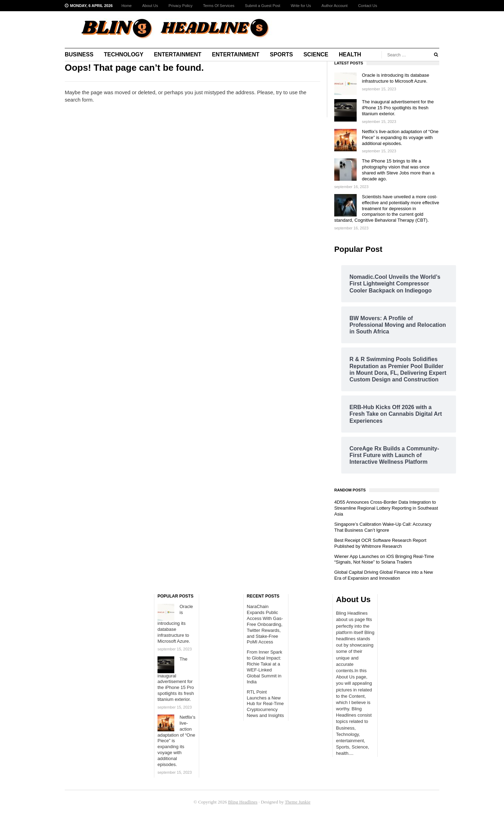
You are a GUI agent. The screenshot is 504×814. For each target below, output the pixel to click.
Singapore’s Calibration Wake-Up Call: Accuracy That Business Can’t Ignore (383, 527)
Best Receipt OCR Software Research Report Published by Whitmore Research (380, 543)
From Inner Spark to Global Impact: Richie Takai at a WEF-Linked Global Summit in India (264, 667)
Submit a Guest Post (263, 6)
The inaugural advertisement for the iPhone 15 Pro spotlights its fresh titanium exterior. (398, 108)
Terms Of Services (219, 6)
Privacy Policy (180, 6)
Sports (281, 54)
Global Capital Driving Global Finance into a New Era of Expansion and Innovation (384, 575)
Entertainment (178, 54)
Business (79, 54)
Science (316, 54)
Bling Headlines (243, 802)
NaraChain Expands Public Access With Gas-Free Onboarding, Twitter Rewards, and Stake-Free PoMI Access (265, 624)
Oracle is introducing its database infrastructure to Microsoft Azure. (395, 78)
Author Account (335, 6)
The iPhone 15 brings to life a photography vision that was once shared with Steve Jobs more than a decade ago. (398, 170)
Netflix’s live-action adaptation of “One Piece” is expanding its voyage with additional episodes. (400, 137)
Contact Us (367, 6)
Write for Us (301, 6)
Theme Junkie (298, 802)
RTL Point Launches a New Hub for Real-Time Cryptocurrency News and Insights (265, 704)
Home (127, 6)
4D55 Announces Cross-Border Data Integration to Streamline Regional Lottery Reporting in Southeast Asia (386, 508)
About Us (150, 6)
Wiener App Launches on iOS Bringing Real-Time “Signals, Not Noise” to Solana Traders (384, 559)
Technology (124, 54)
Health (350, 54)
